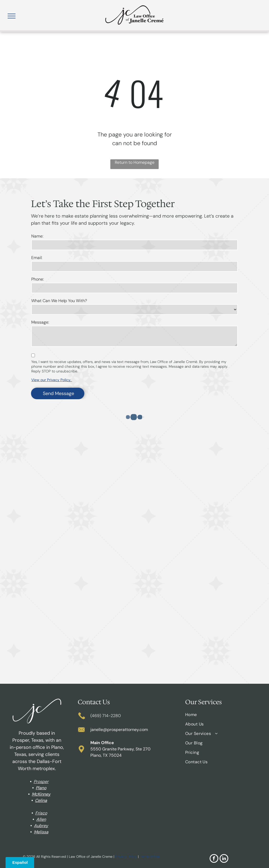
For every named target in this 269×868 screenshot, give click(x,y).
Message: (40, 322)
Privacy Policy (126, 857)
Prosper (41, 782)
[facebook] (214, 859)
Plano (41, 788)
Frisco (41, 813)
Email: (37, 258)
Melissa (41, 832)
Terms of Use (150, 857)
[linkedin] (224, 859)
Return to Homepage (135, 162)
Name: (37, 236)
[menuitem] (222, 717)
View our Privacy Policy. (52, 380)
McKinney (41, 794)
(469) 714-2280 (106, 716)
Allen (41, 819)
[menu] (12, 16)
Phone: (38, 279)
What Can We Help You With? (59, 301)
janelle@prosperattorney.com (119, 730)
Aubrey (41, 826)
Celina (41, 800)
